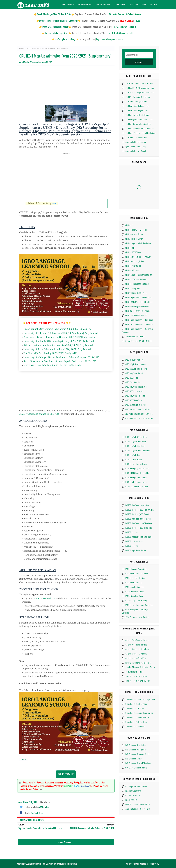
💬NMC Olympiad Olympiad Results (136, 754)
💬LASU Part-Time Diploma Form (135, 106)
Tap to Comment (66, 774)
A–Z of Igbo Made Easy (65, 39)
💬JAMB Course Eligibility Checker (136, 306)
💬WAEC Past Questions (132, 382)
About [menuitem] (144, 5)
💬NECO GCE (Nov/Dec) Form (134, 441)
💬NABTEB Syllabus (130, 532)
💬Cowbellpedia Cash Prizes (133, 708)
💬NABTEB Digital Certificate (134, 550)
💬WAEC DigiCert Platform (133, 360)
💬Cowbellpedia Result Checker (135, 704)
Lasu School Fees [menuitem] (85, 5)
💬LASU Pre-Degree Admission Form (137, 124)
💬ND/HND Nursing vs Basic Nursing (137, 663)
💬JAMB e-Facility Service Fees (135, 230)
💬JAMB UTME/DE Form (132, 252)
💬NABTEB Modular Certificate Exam (137, 537)
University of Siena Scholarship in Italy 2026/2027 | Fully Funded (57, 349)
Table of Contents (42, 203)
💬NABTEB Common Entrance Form (136, 804)
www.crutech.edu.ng (45, 598)
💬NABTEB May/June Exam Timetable (137, 523)
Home (21, 48)
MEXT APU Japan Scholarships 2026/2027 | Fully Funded (53, 365)
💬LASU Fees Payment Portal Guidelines (138, 128)
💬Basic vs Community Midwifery (135, 649)
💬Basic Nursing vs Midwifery (134, 658)
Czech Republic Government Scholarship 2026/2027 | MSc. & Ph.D (58, 329)
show (53, 204)
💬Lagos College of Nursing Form (135, 676)
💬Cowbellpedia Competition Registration (139, 699)
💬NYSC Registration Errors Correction (137, 605)
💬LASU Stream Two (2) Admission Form (138, 92)
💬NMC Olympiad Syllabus (133, 759)
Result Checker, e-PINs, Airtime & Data (54, 14)
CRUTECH (27, 48)
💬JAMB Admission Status (132, 234)
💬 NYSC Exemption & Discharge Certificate (135, 611)
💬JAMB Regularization (131, 266)
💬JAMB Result (128, 248)
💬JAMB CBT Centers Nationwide (135, 279)
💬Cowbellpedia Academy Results (135, 717)
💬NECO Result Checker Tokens (135, 482)
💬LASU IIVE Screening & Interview (136, 97)
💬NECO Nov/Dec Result (132, 459)
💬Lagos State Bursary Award (134, 151)
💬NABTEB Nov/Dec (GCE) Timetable (137, 528)
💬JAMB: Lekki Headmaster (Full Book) (138, 320)
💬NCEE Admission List (131, 795)
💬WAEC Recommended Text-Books (136, 409)
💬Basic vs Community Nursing (134, 654)
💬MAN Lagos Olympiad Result (134, 768)
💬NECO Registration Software (134, 464)
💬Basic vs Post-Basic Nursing (134, 645)
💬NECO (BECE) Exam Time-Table (135, 473)
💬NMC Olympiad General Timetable (137, 763)
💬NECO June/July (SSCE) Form (135, 437)
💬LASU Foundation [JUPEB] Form (136, 115)
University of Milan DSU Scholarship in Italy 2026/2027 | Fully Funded (60, 341)
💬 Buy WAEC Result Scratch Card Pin (137, 414)
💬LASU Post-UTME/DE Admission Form (138, 88)
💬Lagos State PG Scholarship (134, 142)
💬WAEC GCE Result (130, 378)
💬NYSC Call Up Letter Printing (135, 600)
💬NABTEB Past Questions (133, 541)
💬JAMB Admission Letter (132, 239)
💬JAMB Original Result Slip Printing (137, 297)
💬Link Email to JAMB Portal (133, 336)
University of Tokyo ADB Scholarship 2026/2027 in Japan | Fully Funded (61, 333)
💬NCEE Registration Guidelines (135, 786)
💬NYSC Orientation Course (133, 591)
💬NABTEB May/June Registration (136, 505)
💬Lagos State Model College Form (136, 809)
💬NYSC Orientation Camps (133, 596)
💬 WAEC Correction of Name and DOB (137, 418)
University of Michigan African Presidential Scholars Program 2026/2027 (61, 357)
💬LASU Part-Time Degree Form (135, 110)
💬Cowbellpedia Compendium (134, 726)
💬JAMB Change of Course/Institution (137, 275)
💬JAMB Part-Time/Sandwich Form (136, 315)
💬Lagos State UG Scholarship (134, 146)
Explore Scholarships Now (56, 33)
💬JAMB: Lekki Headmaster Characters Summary (138, 330)
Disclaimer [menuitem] (134, 5)
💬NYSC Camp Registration (133, 587)
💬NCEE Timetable (129, 800)
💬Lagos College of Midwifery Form (136, 681)
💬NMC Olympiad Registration (134, 745)
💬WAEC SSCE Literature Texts (134, 369)
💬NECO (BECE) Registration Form (136, 468)
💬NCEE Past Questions (131, 791)
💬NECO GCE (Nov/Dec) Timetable (136, 450)
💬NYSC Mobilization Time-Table (135, 573)
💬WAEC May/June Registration (135, 387)
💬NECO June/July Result (132, 455)
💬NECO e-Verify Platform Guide (135, 486)
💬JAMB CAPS (128, 225)
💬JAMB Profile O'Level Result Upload (137, 302)
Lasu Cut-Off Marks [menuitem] (103, 5)
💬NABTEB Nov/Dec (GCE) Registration (138, 510)
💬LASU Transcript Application (134, 137)
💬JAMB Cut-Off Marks (131, 270)
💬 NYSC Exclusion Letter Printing (136, 617)
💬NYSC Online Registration (133, 578)
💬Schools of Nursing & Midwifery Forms (138, 667)
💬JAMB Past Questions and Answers (137, 257)
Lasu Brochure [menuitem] (68, 5)
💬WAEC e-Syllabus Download (134, 364)
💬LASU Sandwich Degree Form (135, 101)
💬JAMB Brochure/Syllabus (133, 261)
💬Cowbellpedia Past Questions (135, 722)
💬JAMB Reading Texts (131, 288)
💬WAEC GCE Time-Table (132, 400)
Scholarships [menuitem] (120, 5)
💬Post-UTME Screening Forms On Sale (138, 83)
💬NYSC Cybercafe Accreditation (135, 569)
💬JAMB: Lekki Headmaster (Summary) (138, 324)
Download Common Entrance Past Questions (58, 21)
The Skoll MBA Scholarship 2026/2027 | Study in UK (51, 353)
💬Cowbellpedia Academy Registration (137, 713)
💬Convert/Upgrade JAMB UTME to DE (137, 341)
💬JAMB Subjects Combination (134, 293)
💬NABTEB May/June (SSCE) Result (136, 519)
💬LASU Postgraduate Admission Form (137, 119)
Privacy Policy (154, 864)
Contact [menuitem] (154, 5)
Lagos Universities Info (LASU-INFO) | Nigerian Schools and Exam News (53, 864)
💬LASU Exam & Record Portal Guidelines (139, 133)
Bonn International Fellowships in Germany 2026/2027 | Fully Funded (60, 337)
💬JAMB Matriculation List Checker (136, 311)
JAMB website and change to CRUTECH (40, 414)
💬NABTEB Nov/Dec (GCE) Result (135, 514)
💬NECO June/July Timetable (133, 446)
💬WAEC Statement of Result (134, 405)
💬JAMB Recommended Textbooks (136, 284)
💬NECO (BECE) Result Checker (135, 477)
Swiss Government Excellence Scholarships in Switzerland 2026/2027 (60, 361)
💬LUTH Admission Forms (132, 672)
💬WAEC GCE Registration (132, 391)
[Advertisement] (66, 87)
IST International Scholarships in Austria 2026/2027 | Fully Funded (58, 345)
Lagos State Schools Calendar (55, 27)
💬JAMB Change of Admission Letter (136, 243)
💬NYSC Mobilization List (132, 582)
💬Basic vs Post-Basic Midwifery (135, 640)
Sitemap (143, 864)
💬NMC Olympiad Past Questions (135, 750)
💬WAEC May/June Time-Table (134, 396)
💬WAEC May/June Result (132, 373)
